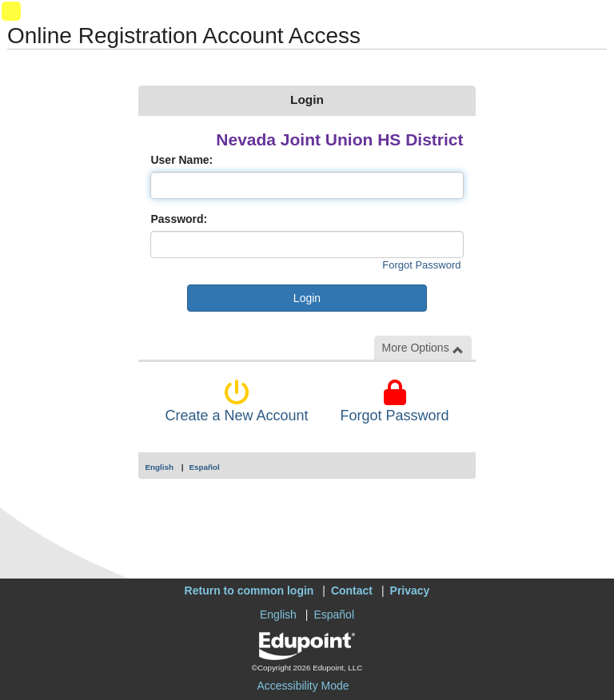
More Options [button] (423, 348)
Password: (179, 219)
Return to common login (249, 591)
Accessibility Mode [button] (303, 686)
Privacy (410, 591)
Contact (352, 591)
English (159, 467)
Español (205, 467)
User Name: (181, 160)
